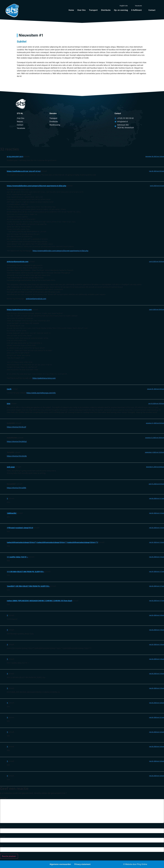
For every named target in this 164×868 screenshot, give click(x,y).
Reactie (4, 798)
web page (11, 467)
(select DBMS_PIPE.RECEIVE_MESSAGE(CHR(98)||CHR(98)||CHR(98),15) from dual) (40, 601)
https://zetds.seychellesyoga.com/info (41, 393)
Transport (93, 10)
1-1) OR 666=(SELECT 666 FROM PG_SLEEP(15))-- (26, 572)
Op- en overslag (121, 10)
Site (2, 846)
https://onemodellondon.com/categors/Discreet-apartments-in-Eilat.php (36, 186)
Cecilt (9, 389)
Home (71, 10)
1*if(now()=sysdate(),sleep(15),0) (20, 528)
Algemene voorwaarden (60, 864)
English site (124, 6)
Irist (9, 404)
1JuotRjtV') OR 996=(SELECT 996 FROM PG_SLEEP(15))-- (28, 586)
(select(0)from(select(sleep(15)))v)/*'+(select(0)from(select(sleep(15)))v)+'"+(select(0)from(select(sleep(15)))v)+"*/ (52, 542)
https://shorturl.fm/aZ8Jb (17, 488)
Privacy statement (82, 864)
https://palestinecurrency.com (19, 310)
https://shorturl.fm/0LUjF (17, 427)
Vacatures (138, 6)
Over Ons (81, 10)
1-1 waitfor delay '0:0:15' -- (17, 557)
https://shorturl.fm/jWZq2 (17, 441)
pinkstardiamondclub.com (18, 262)
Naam (3, 827)
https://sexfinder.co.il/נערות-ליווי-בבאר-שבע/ (24, 171)
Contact (152, 10)
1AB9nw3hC (12, 513)
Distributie (106, 10)
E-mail (3, 837)
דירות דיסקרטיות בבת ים (15, 157)
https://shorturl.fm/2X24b (17, 456)
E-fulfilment (137, 10)
